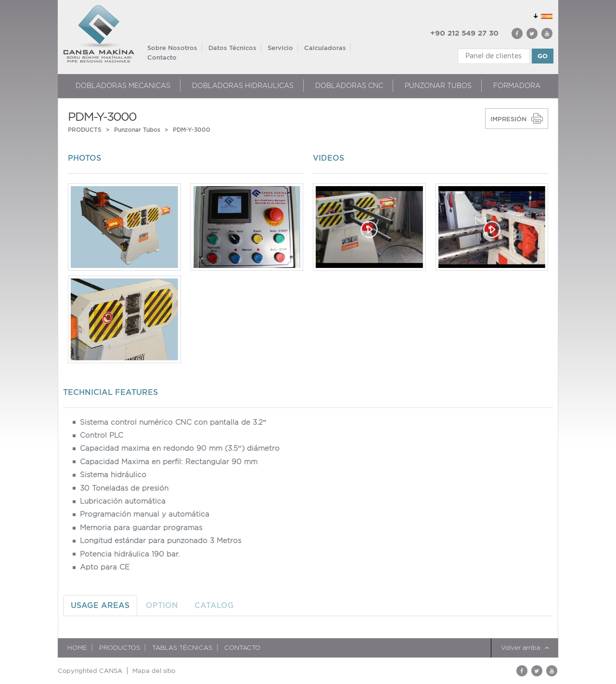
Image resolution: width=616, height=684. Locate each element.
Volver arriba (525, 648)
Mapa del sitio (154, 671)
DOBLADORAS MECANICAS (123, 86)
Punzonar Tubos (438, 86)
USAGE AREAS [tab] (100, 605)
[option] (186, 276)
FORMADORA (517, 86)
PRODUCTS (85, 130)
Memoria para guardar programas (141, 528)
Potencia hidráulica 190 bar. (130, 554)
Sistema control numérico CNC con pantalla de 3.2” (173, 422)
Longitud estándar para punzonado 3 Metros (160, 541)
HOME (77, 648)
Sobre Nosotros (172, 48)
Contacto (162, 57)
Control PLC (102, 435)
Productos (120, 648)
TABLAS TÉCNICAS (182, 648)
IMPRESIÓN (508, 119)
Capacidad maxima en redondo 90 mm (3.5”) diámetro (180, 448)
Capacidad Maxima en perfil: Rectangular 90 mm (169, 462)
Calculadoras (325, 48)
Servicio (280, 48)
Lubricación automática (123, 501)
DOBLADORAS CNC (349, 86)
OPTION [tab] (162, 605)
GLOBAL (541, 15)
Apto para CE (105, 567)
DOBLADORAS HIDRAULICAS (243, 86)
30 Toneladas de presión (124, 488)
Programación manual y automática (145, 514)
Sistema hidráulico (113, 475)
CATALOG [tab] (214, 605)
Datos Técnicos (232, 48)
